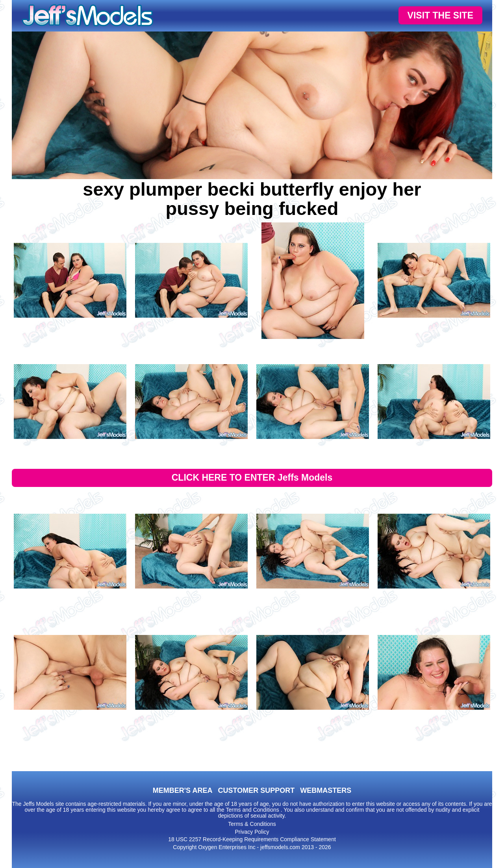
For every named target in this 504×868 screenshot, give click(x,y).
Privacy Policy (252, 832)
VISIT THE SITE (440, 15)
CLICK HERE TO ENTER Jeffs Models (252, 477)
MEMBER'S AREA (183, 790)
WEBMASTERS (326, 790)
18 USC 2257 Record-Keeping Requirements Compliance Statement (252, 839)
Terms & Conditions (252, 824)
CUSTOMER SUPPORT (256, 790)
